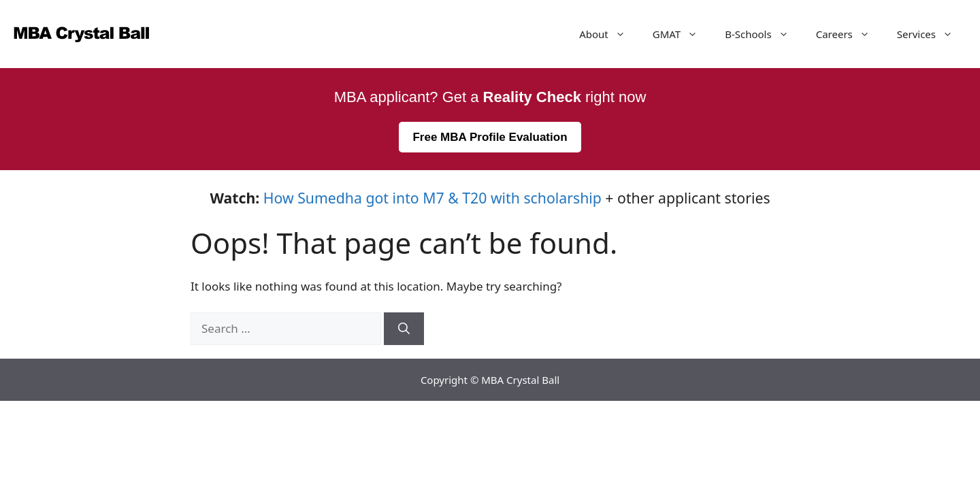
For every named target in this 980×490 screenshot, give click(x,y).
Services (932, 34)
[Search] (404, 329)
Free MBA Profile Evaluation (490, 137)
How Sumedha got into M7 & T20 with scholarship (432, 198)
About (609, 34)
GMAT (682, 34)
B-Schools (764, 34)
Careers (850, 34)
